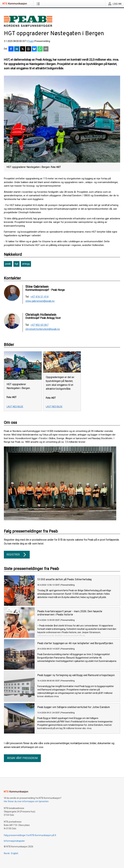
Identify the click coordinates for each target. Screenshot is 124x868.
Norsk (7, 853)
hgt (16, 264)
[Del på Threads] (28, 49)
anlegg (26, 264)
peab (8, 264)
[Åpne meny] (39, 4)
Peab (31, 41)
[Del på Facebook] (11, 49)
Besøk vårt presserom (22, 758)
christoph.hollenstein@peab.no (43, 329)
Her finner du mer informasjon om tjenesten (26, 801)
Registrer (17, 555)
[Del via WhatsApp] (40, 49)
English (15, 853)
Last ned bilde (15, 407)
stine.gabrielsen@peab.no (40, 301)
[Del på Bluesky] (34, 49)
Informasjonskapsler (14, 841)
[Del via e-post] (46, 49)
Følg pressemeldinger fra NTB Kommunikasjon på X (30, 835)
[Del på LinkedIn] (17, 49)
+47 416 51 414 (39, 297)
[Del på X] (23, 49)
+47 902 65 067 (39, 325)
